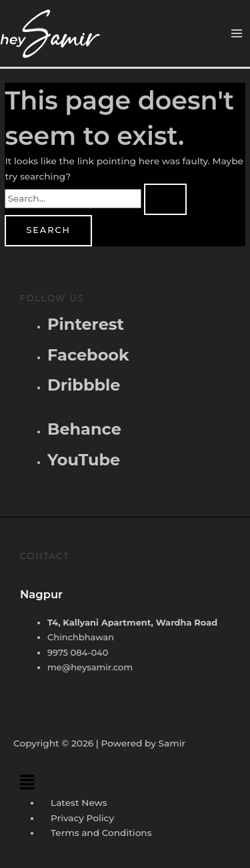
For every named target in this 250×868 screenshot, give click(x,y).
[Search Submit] (165, 199)
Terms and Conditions (101, 833)
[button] (125, 782)
